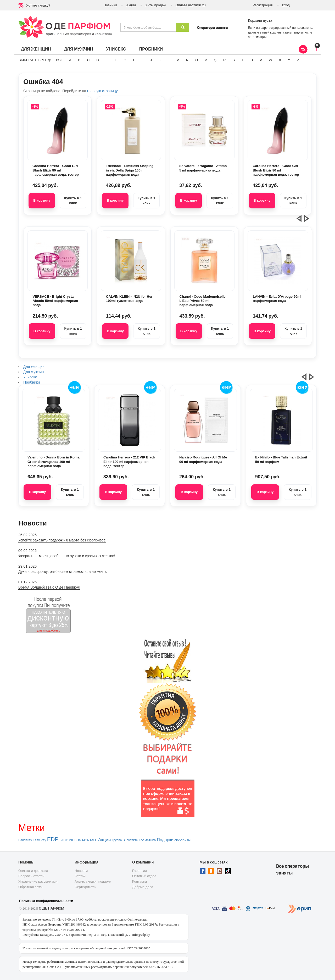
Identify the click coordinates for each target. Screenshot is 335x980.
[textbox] (148, 27)
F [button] (116, 60)
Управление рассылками (38, 881)
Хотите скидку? (38, 5)
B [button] (79, 60)
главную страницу (102, 91)
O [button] (197, 60)
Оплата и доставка (33, 871)
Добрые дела (143, 887)
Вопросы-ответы (31, 876)
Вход (286, 5)
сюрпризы (182, 840)
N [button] (187, 60)
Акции (131, 5)
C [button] (88, 60)
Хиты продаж (156, 5)
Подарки (165, 840)
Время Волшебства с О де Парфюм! (49, 587)
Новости (81, 871)
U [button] (252, 60)
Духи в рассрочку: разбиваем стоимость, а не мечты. (63, 572)
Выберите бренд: (35, 60)
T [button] (243, 60)
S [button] (234, 60)
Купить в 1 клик (73, 201)
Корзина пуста (260, 20)
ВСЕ (59, 60)
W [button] (270, 60)
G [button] (125, 60)
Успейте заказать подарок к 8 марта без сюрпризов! (62, 540)
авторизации (257, 37)
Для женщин (36, 49)
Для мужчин (79, 49)
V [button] (261, 60)
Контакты (139, 881)
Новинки (110, 5)
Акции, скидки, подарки (93, 881)
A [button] (70, 60)
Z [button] (298, 60)
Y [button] (289, 60)
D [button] (97, 60)
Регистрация (263, 5)
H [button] (134, 60)
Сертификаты (85, 887)
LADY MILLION (70, 840)
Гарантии (139, 871)
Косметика (147, 840)
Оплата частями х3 (190, 5)
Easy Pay (39, 840)
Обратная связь (31, 887)
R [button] (224, 60)
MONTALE (90, 840)
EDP (53, 839)
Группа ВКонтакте (125, 840)
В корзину (42, 200)
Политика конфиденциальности (46, 901)
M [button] (178, 60)
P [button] (206, 60)
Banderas (25, 840)
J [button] (151, 60)
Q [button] (215, 60)
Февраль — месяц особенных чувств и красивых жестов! (67, 556)
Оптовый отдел (144, 876)
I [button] (143, 60)
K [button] (160, 60)
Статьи (80, 876)
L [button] (169, 60)
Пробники (151, 49)
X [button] (280, 60)
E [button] (107, 60)
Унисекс (116, 49)
